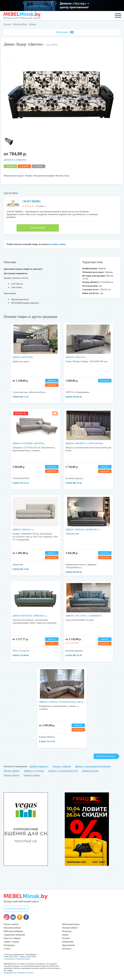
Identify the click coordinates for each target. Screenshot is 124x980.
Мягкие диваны (12, 771)
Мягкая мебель (20, 24)
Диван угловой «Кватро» (29, 443)
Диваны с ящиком (62, 766)
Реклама (66, 938)
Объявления (68, 942)
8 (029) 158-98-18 (74, 397)
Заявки (65, 935)
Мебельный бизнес (71, 924)
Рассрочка (67, 931)
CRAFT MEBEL (32, 201)
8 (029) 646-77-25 (21, 397)
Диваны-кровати (90, 771)
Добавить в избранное (15, 160)
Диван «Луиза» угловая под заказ (61, 702)
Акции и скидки (11, 942)
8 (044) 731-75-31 (47, 741)
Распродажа (9, 945)
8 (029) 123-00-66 (21, 655)
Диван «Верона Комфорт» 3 (83, 529)
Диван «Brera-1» (23, 529)
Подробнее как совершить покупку (19, 972)
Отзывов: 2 (41, 206)
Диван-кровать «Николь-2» (30, 616)
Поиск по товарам (12, 938)
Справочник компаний (14, 935)
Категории (65, 32)
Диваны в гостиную (34, 771)
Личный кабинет (70, 928)
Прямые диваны (32, 775)
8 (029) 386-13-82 (21, 569)
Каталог (7, 24)
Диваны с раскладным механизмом (93, 766)
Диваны (33, 24)
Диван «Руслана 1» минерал (84, 616)
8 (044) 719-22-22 (21, 483)
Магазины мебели (12, 928)
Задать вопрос (38, 228)
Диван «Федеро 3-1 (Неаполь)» (85, 443)
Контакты (67, 949)
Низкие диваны (11, 775)
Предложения (68, 945)
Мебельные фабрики (13, 931)
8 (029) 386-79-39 (74, 483)
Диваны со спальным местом (63, 771)
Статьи (7, 949)
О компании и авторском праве (17, 959)
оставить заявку (58, 244)
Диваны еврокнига (39, 766)
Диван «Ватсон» (23, 357)
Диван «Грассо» (76, 357)
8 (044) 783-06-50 (74, 572)
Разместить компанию (16, 908)
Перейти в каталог (106, 756)
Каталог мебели (11, 924)
